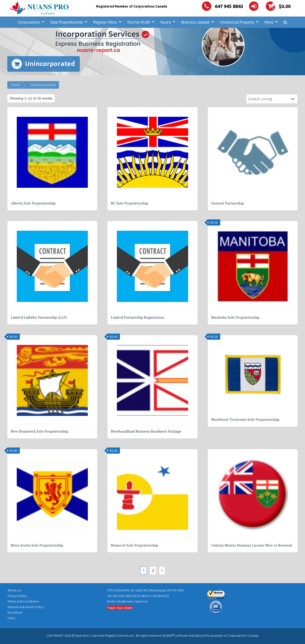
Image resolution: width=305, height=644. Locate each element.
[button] (285, 22)
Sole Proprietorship (67, 22)
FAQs (11, 618)
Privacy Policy (17, 596)
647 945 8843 (222, 6)
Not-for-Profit (139, 22)
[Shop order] (272, 99)
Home (16, 85)
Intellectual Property (237, 22)
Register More (105, 22)
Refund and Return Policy (26, 607)
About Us (14, 591)
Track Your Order (120, 608)
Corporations (29, 22)
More (269, 22)
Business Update (195, 22)
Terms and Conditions (23, 602)
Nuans (166, 22)
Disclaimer (15, 613)
